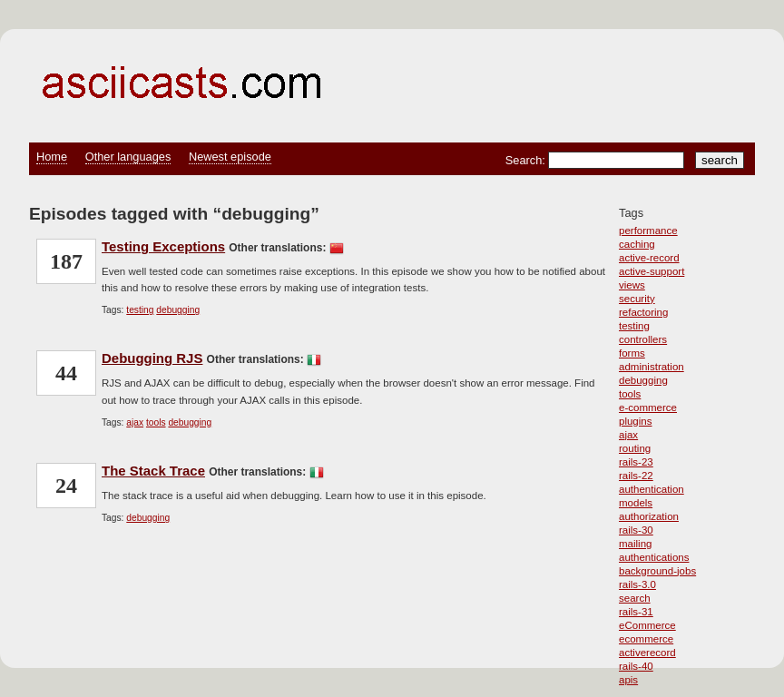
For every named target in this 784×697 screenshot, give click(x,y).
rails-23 (636, 462)
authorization (649, 516)
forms (632, 353)
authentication (652, 489)
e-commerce (648, 407)
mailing (635, 544)
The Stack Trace (153, 471)
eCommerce (647, 625)
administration (652, 367)
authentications (654, 557)
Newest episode (230, 157)
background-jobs (657, 571)
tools (630, 394)
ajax (628, 435)
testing (634, 326)
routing (635, 448)
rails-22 (636, 476)
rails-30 (636, 530)
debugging (643, 380)
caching (637, 244)
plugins (636, 421)
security (637, 299)
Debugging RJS (152, 358)
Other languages (128, 157)
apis (628, 680)
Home (52, 157)
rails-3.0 (637, 584)
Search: (527, 160)
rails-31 (636, 612)
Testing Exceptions (163, 246)
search (635, 598)
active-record (649, 258)
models (636, 503)
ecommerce (646, 639)
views (632, 285)
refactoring (643, 312)
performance (648, 231)
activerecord (647, 653)
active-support (652, 271)
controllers (643, 339)
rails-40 (636, 666)
